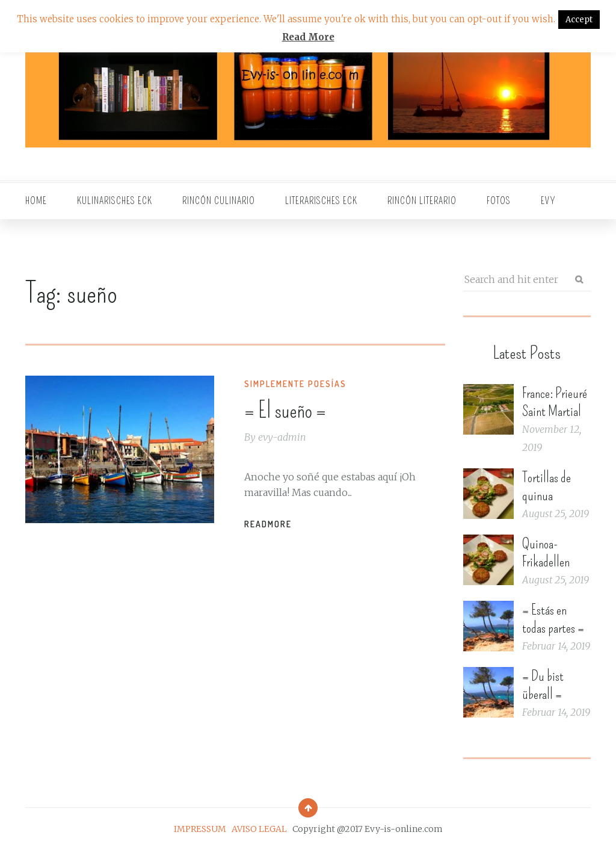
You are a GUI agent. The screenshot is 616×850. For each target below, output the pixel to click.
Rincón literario (422, 201)
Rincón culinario (219, 201)
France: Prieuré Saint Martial (555, 402)
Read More (308, 37)
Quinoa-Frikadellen (546, 553)
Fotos (499, 201)
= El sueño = (285, 411)
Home (36, 201)
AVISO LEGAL (259, 829)
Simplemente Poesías (295, 384)
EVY (548, 201)
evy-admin (282, 437)
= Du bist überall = (543, 685)
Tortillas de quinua (547, 486)
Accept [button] (579, 20)
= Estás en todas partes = (553, 619)
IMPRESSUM (200, 829)
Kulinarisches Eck (115, 201)
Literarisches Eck (321, 201)
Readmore (268, 524)
